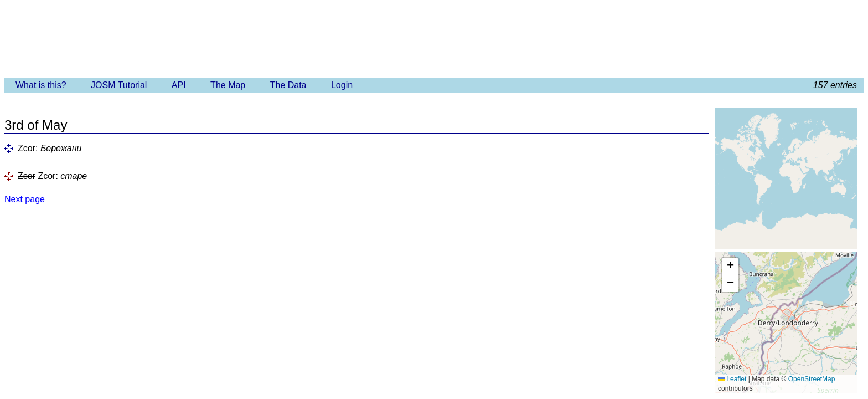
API (179, 85)
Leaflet (732, 379)
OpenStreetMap (812, 379)
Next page (25, 199)
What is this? (41, 85)
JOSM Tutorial (119, 85)
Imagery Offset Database (434, 38)
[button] (730, 267)
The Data (288, 85)
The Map (228, 85)
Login (342, 85)
